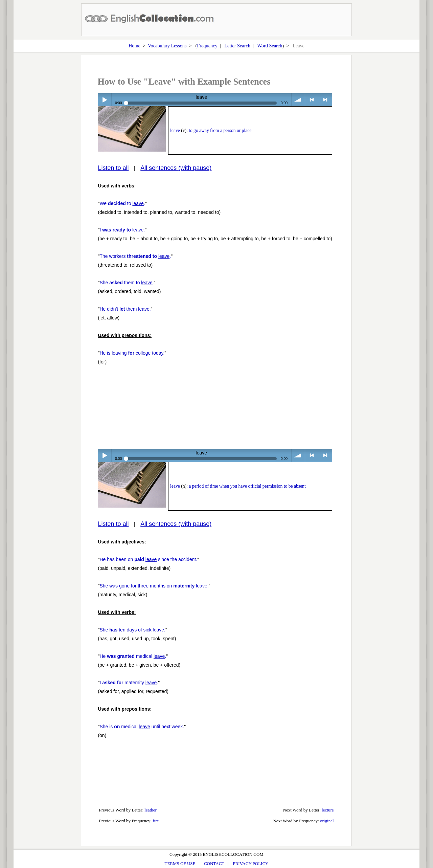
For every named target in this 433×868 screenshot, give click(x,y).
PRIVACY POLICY (250, 863)
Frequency (207, 46)
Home (134, 46)
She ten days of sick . (132, 630)
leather (151, 810)
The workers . (135, 256)
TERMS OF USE (180, 863)
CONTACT (214, 863)
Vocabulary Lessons (167, 46)
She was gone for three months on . (154, 586)
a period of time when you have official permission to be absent (247, 486)
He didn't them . (125, 309)
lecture (328, 810)
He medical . (133, 656)
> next (326, 100)
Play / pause (104, 100)
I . (122, 230)
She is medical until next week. (142, 727)
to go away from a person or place (220, 130)
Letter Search (237, 46)
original (327, 821)
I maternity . (129, 683)
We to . (122, 203)
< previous (312, 100)
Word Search (270, 46)
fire (156, 821)
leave (175, 130)
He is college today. (132, 353)
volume (298, 100)
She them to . (127, 283)
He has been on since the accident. (148, 559)
